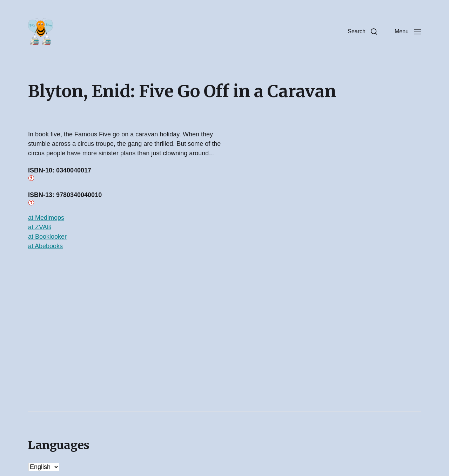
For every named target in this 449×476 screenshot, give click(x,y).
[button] (362, 32)
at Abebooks (45, 246)
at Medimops (46, 218)
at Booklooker (47, 237)
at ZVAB (40, 227)
